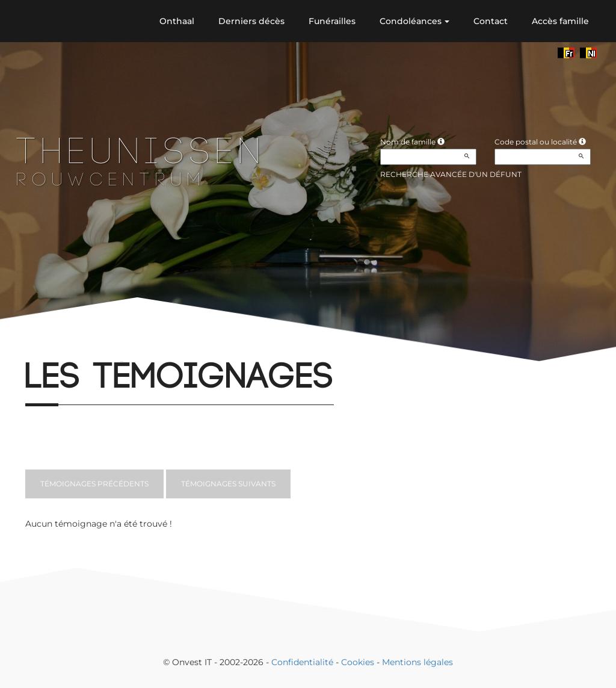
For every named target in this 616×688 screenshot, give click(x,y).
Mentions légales (417, 662)
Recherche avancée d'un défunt (451, 174)
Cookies (358, 662)
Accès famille (560, 21)
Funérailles (332, 21)
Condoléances (414, 21)
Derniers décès (251, 21)
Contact (491, 21)
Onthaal (177, 21)
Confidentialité (302, 662)
